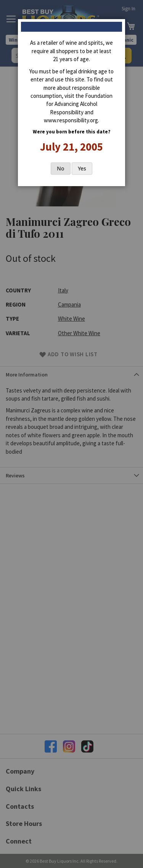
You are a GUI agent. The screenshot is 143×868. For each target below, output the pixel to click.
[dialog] (71, 434)
